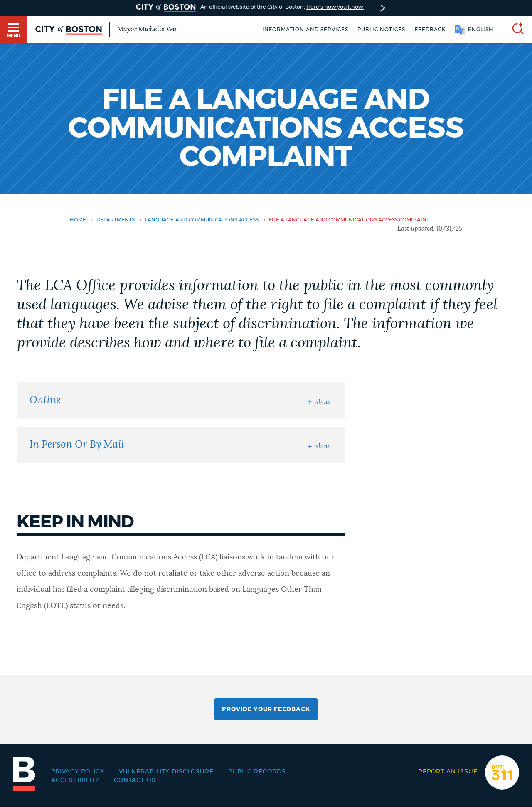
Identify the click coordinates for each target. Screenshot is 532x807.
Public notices (381, 30)
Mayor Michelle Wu (147, 29)
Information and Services (305, 30)
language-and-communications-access (202, 220)
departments (116, 220)
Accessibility (75, 780)
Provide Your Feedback (266, 709)
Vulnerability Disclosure (166, 772)
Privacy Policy (78, 772)
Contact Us (135, 780)
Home (78, 220)
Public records (257, 772)
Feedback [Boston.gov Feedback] (430, 30)
